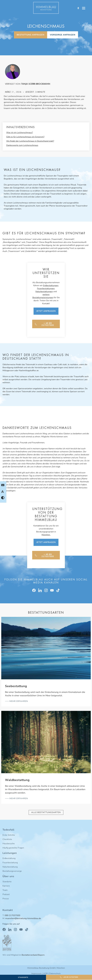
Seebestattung (16, 686)
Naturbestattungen (44, 292)
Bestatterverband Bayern (33, 955)
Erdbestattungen (51, 286)
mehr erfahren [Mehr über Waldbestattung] (18, 798)
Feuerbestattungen (46, 289)
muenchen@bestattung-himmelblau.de (23, 918)
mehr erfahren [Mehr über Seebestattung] (18, 701)
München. (46, 535)
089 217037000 (12, 915)
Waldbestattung (17, 780)
